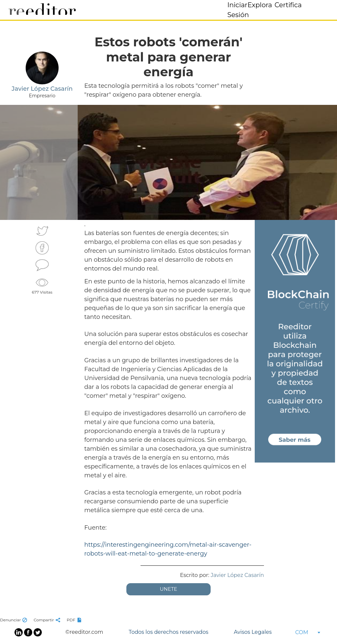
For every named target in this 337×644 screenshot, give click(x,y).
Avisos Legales (253, 632)
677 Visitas (42, 285)
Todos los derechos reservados (168, 632)
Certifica (288, 5)
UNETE (169, 589)
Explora (260, 5)
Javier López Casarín (237, 575)
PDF (75, 620)
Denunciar (14, 620)
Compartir (48, 620)
